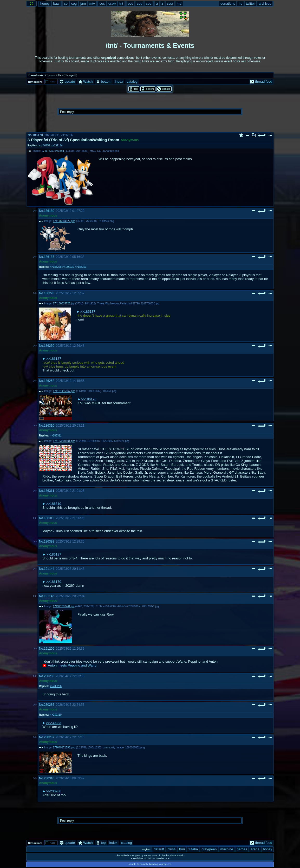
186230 (49, 346)
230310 (49, 778)
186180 (49, 211)
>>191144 (57, 145)
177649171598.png (64, 748)
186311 (49, 491)
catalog (132, 81)
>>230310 (56, 715)
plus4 (171, 849)
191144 (49, 569)
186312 (49, 518)
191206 (49, 649)
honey (268, 849)
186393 (49, 541)
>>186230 (68, 267)
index (119, 81)
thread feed (261, 81)
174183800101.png (64, 441)
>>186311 (56, 436)
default (159, 849)
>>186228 (56, 267)
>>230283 (54, 723)
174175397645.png (53, 151)
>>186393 (81, 267)
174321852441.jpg (64, 606)
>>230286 (56, 686)
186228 (49, 293)
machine (227, 849)
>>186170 (89, 399)
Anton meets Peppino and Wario (72, 665)
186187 (49, 257)
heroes (242, 849)
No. (30, 135)
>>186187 (88, 312)
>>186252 (44, 145)
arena (255, 849)
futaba (193, 849)
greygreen (209, 849)
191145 (49, 596)
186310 (49, 426)
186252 (49, 381)
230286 (49, 705)
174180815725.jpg (64, 304)
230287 (49, 737)
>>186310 (54, 504)
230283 (49, 676)
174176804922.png (64, 221)
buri (182, 849)
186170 (38, 135)
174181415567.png (64, 391)
